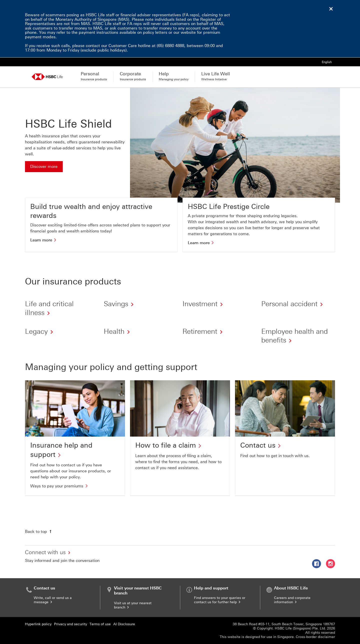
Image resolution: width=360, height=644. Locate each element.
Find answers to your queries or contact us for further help (220, 600)
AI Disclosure (124, 624)
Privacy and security (70, 624)
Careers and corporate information (292, 600)
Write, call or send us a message (53, 600)
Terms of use (100, 624)
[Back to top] (39, 531)
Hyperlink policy (38, 624)
